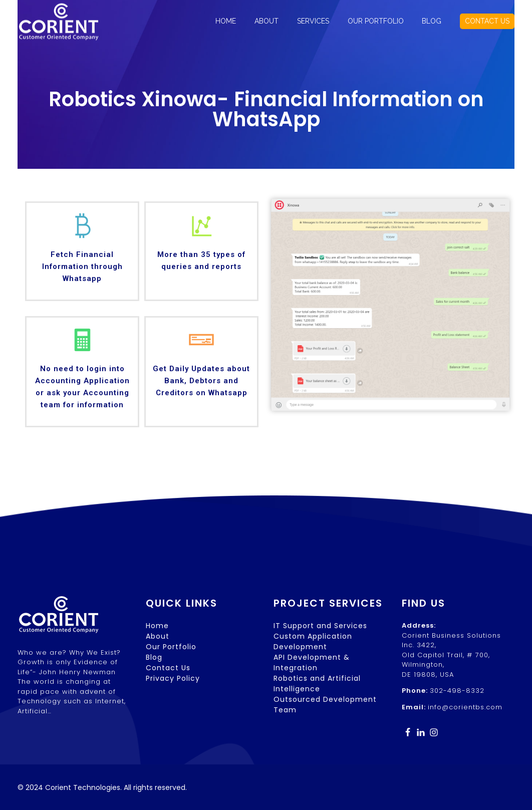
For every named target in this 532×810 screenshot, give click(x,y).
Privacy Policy (173, 678)
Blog (154, 657)
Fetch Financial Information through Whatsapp (82, 266)
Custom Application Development (313, 641)
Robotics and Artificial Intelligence (317, 684)
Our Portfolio (171, 647)
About (158, 636)
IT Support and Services (320, 626)
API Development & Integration (312, 662)
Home (157, 626)
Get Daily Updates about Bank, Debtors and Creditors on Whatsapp (201, 381)
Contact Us (168, 668)
